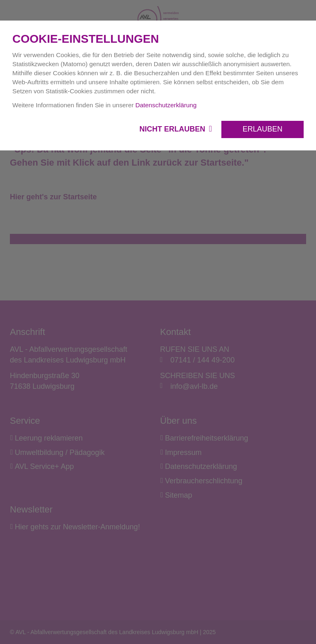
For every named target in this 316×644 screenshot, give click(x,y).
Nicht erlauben (173, 129)
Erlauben (262, 129)
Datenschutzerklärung (166, 105)
